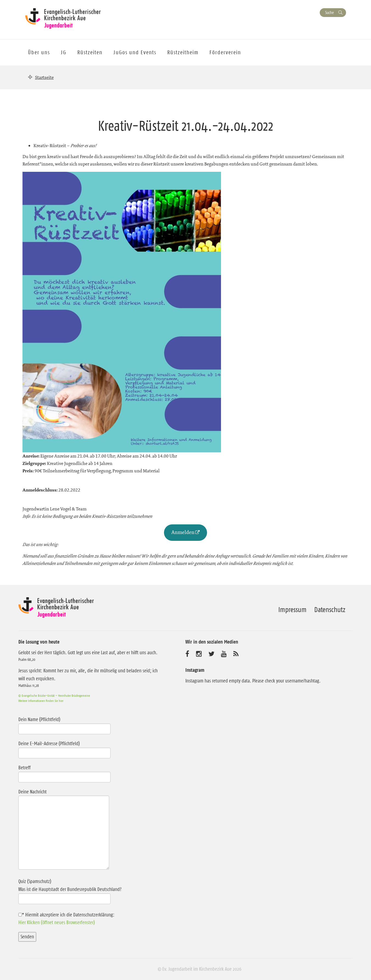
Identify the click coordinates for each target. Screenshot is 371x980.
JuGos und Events (135, 52)
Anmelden (183, 532)
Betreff (64, 772)
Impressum (292, 610)
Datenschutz (330, 610)
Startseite (44, 77)
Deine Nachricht (64, 830)
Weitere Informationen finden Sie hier (41, 701)
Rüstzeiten (90, 52)
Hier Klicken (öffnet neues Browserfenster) (57, 922)
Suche (329, 12)
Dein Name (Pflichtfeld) (64, 724)
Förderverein (225, 52)
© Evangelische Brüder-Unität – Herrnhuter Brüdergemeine (54, 695)
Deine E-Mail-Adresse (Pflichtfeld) (64, 748)
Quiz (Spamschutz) (90, 890)
